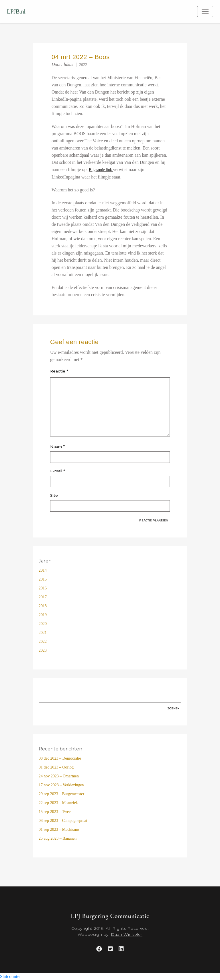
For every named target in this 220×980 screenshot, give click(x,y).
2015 (43, 579)
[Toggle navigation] (205, 11)
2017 (43, 597)
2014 (43, 570)
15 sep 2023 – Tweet (55, 812)
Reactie (59, 371)
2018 (43, 606)
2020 (43, 624)
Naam (57, 447)
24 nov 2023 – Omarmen (59, 776)
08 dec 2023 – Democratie (60, 758)
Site (54, 495)
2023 (43, 650)
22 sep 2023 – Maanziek (58, 803)
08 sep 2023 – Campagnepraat (63, 821)
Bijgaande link (100, 170)
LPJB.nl (16, 11)
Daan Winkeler (127, 934)
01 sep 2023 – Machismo (59, 829)
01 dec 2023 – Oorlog (56, 767)
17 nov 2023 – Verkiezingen (61, 785)
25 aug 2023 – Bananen (58, 838)
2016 (43, 588)
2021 (43, 633)
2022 (83, 65)
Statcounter (10, 976)
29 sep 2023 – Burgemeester (61, 794)
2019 (43, 615)
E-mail (58, 471)
